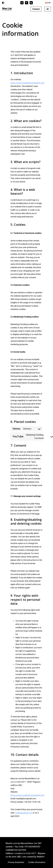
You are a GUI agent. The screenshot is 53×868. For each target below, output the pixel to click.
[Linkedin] (31, 3)
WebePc (41, 857)
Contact (36, 9)
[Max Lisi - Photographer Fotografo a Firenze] (7, 9)
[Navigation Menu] (48, 9)
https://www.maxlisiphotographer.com (27, 83)
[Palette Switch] (3, 3)
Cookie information (37, 862)
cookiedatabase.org (23, 813)
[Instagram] (22, 3)
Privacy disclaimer (16, 862)
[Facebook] (27, 3)
